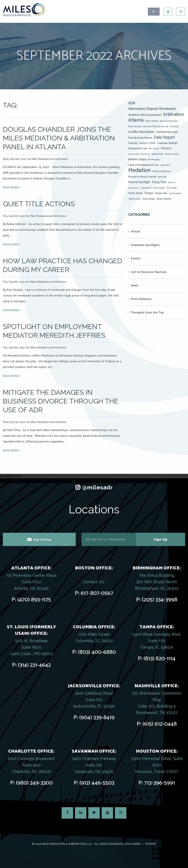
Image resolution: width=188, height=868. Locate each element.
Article (135, 232)
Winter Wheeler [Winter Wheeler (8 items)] (164, 199)
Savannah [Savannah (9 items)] (146, 188)
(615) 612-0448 (160, 724)
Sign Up (161, 540)
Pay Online (42, 540)
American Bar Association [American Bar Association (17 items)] (145, 115)
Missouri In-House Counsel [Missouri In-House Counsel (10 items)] (142, 177)
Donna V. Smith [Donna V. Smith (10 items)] (147, 143)
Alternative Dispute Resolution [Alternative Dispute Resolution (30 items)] (152, 109)
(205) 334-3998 (160, 600)
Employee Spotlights (145, 245)
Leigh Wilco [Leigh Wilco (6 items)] (165, 165)
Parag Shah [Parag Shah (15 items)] (159, 182)
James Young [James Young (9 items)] (172, 154)
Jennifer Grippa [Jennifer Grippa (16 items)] (137, 159)
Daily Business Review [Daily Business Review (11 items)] (140, 138)
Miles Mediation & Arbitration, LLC (67, 844)
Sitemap (151, 844)
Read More (11, 188)
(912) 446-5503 (97, 783)
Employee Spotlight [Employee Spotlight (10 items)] (167, 143)
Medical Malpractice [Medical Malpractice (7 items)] (162, 171)
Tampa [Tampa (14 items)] (149, 193)
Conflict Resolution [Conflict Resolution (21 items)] (141, 132)
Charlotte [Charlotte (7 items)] (174, 127)
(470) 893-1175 (34, 600)
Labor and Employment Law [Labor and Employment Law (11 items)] (143, 165)
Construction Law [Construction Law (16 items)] (167, 132)
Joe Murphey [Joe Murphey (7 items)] (154, 160)
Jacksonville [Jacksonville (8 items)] (157, 154)
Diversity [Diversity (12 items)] (133, 143)
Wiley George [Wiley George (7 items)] (149, 199)
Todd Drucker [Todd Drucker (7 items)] (135, 199)
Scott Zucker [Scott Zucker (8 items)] (159, 188)
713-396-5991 (160, 783)
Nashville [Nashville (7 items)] (162, 177)
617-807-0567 (97, 593)
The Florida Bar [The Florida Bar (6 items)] (175, 193)
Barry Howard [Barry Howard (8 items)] (152, 121)
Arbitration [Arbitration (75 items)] (174, 114)
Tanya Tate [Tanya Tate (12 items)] (161, 193)
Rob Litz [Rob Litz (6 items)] (172, 182)
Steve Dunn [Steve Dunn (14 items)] (135, 193)
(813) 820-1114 (160, 659)
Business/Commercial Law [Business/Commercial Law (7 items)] (156, 127)
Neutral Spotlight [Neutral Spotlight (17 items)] (139, 182)
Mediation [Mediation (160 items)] (139, 170)
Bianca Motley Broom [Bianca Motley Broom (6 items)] (169, 121)
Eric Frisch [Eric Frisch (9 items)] (154, 149)
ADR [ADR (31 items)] (132, 103)
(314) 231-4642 (34, 665)
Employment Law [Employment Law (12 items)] (138, 148)
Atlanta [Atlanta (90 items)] (136, 120)
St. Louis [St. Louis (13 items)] (172, 188)
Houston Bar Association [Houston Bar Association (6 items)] (139, 154)
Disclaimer (133, 844)
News (135, 286)
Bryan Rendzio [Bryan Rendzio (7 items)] (135, 127)
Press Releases (141, 299)
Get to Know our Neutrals (149, 272)
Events (136, 259)
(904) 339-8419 (97, 718)
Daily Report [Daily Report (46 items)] (164, 137)
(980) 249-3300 (34, 783)
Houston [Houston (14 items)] (166, 148)
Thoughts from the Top (147, 313)
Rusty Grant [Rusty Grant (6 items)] (134, 188)
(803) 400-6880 (97, 652)
